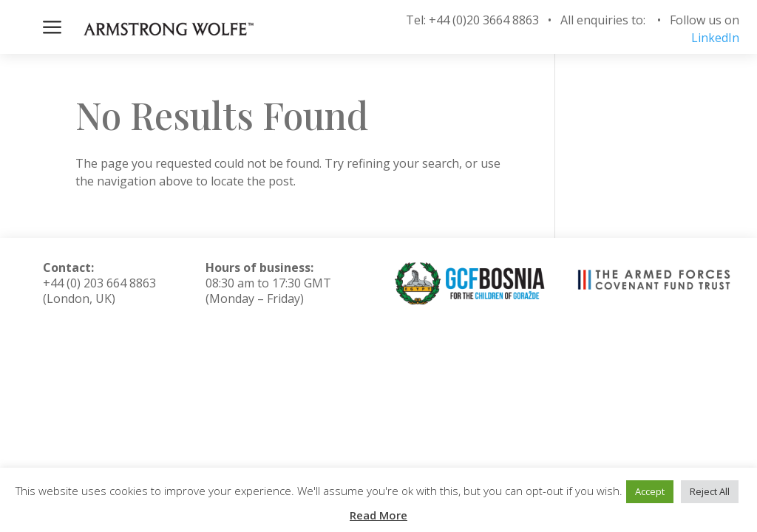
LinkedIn (715, 38)
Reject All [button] (710, 491)
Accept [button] (650, 491)
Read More (378, 515)
